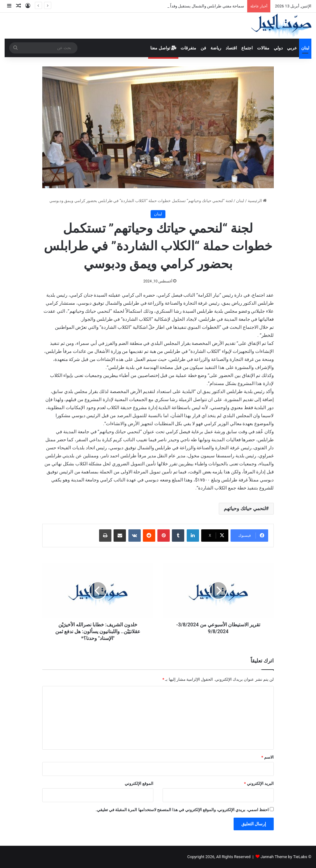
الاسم (268, 757)
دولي (278, 48)
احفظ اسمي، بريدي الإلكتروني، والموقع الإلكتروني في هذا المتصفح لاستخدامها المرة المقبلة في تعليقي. (182, 810)
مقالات (263, 48)
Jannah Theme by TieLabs (284, 857)
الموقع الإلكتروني (139, 783)
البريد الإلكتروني (259, 783)
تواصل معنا (163, 48)
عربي (292, 48)
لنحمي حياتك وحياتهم (245, 508)
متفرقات (188, 48)
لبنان (305, 48)
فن (203, 48)
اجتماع (247, 48)
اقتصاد (231, 48)
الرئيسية (257, 201)
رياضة (216, 48)
